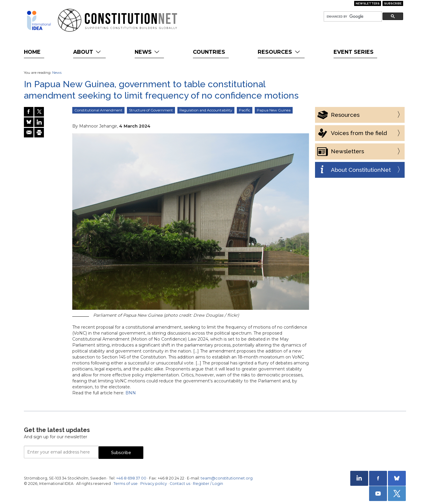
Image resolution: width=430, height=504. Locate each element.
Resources (279, 52)
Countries (209, 52)
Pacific (245, 110)
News (148, 52)
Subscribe (393, 3)
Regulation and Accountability (206, 110)
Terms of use (126, 484)
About (88, 52)
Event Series (354, 52)
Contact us (180, 484)
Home (32, 52)
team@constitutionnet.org (227, 478)
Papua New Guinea (274, 110)
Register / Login (208, 484)
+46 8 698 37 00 (131, 478)
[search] (352, 17)
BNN (131, 393)
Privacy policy (154, 484)
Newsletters (368, 3)
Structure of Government (151, 110)
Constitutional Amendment (98, 110)
